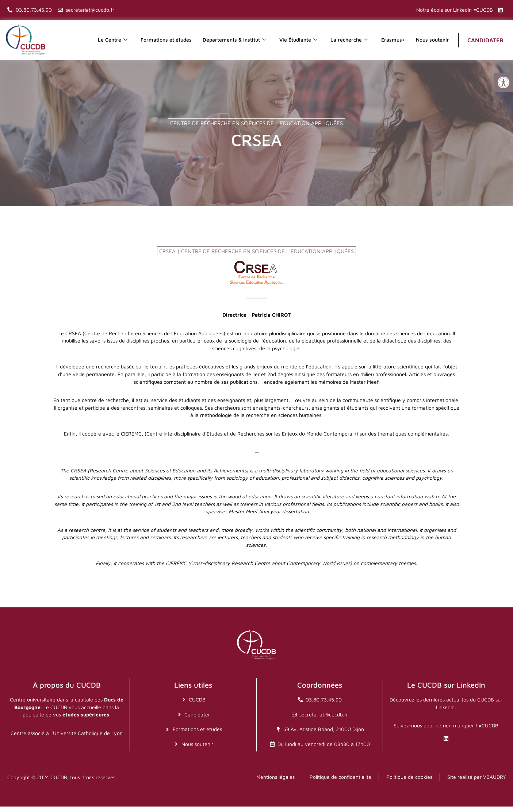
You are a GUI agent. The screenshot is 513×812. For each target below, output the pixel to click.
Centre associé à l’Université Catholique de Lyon (67, 738)
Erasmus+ (393, 40)
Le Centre (113, 40)
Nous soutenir (432, 40)
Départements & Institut (234, 40)
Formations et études (166, 40)
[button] (504, 82)
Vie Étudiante (298, 40)
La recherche (349, 40)
